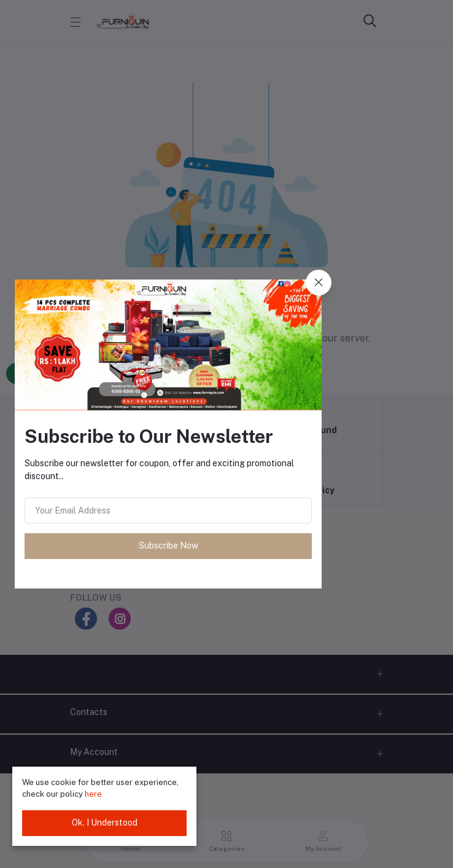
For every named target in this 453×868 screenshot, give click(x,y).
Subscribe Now (168, 545)
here (93, 794)
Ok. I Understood (105, 823)
